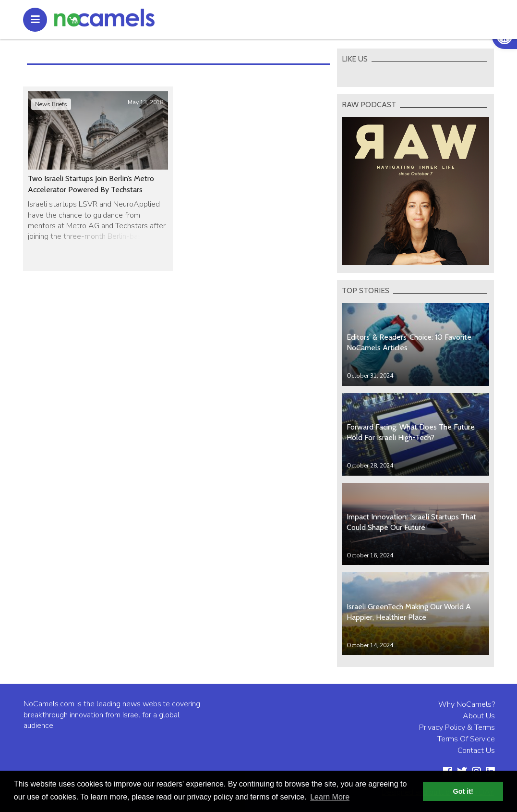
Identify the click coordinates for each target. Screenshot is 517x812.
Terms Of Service (466, 739)
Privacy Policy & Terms (457, 727)
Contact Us (476, 750)
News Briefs (51, 104)
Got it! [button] (463, 791)
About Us (479, 716)
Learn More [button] (330, 797)
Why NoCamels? (467, 704)
